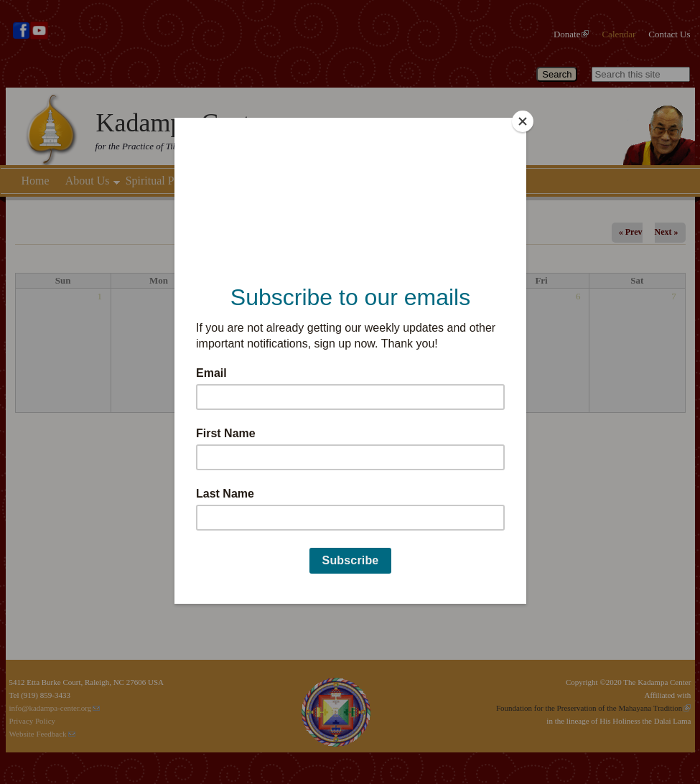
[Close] (523, 121)
